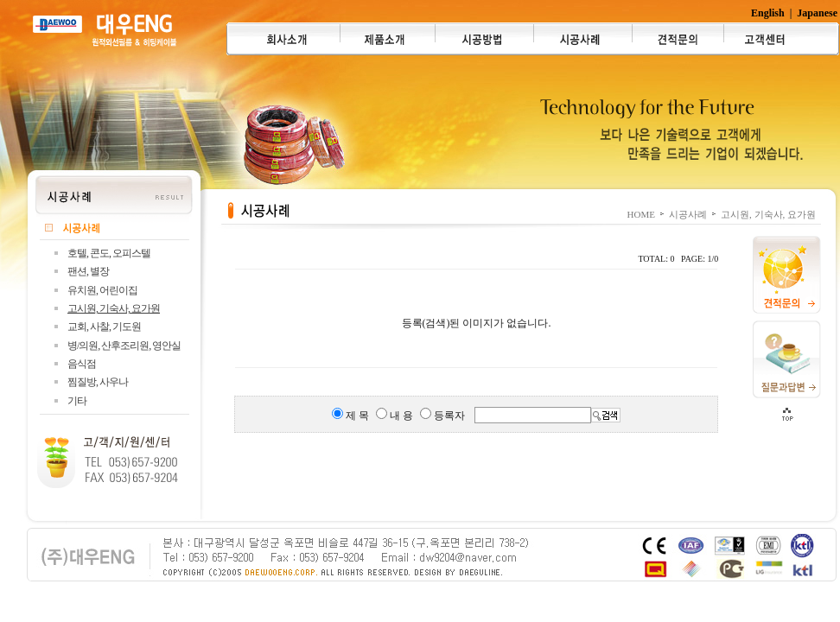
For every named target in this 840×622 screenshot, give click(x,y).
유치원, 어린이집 (102, 290)
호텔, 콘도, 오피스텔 (109, 253)
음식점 (82, 364)
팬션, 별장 (88, 271)
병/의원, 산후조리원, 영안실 (124, 346)
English (768, 13)
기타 (77, 401)
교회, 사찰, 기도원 (104, 327)
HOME (641, 214)
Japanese (817, 13)
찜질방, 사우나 (98, 382)
